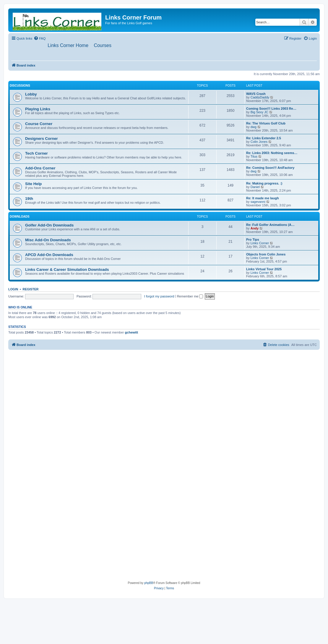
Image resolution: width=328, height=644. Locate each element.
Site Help (33, 184)
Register (31, 289)
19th (29, 199)
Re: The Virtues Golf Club (266, 124)
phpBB (149, 583)
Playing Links (38, 109)
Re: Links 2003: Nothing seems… (272, 153)
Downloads (20, 217)
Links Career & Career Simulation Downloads (67, 270)
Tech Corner (36, 154)
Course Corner (39, 124)
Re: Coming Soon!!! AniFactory (270, 168)
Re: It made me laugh (263, 198)
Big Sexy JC (259, 112)
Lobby (31, 94)
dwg (254, 127)
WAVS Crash (256, 94)
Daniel (255, 187)
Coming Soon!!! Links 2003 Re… (271, 109)
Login (13, 289)
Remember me (190, 296)
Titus (254, 157)
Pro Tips (253, 240)
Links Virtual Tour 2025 (264, 269)
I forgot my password (159, 296)
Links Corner (260, 243)
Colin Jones (259, 142)
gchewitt (132, 333)
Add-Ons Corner (40, 168)
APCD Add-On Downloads (49, 255)
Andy (255, 229)
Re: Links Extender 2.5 (264, 138)
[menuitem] (40, 38)
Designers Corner (42, 139)
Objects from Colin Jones (266, 255)
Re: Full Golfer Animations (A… (270, 225)
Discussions (20, 86)
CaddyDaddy (260, 98)
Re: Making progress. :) (264, 184)
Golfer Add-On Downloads (49, 225)
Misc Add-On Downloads (48, 240)
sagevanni (258, 202)
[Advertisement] (55, 408)
